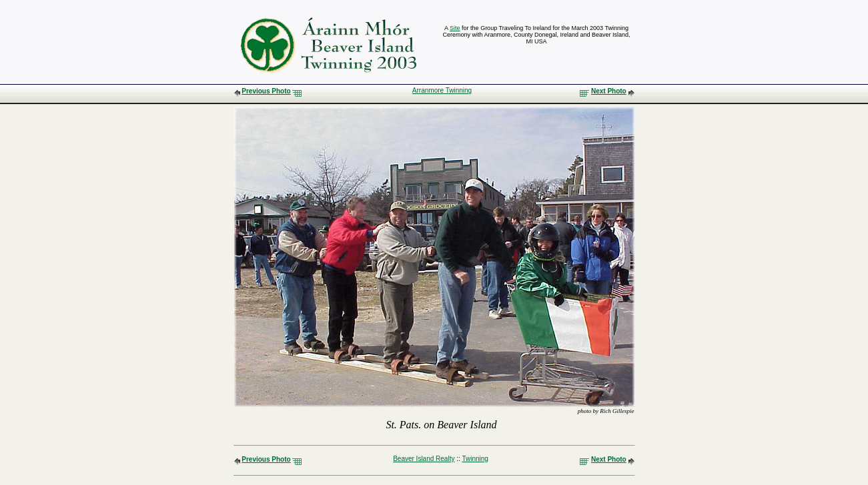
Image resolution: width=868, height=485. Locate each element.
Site (455, 28)
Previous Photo (266, 91)
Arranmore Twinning (442, 90)
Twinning (475, 459)
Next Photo (609, 91)
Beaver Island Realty (424, 459)
